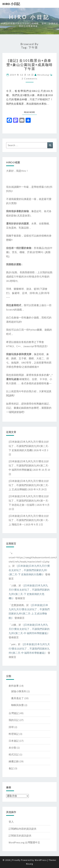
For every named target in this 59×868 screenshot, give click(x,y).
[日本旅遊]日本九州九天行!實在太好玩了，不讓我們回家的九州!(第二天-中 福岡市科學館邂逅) (29, 466)
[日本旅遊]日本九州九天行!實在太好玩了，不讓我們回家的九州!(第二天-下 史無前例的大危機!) (29, 446)
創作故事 (14, 686)
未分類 (12, 748)
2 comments (30, 79)
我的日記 (14, 720)
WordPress (41, 860)
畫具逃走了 (17, 698)
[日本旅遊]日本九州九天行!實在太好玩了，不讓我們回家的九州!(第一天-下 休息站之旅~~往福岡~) (29, 500)
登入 (11, 822)
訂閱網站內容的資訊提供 (22, 829)
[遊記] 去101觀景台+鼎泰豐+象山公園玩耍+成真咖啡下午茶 (30, 65)
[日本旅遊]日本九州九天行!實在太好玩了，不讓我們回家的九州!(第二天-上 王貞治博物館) (29, 485)
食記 (11, 768)
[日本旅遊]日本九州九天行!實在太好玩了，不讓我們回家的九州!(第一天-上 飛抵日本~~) (29, 520)
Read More (30, 112)
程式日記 (14, 754)
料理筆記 (14, 734)
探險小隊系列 (19, 691)
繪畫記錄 (14, 761)
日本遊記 (14, 741)
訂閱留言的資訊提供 (20, 836)
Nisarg (30, 864)
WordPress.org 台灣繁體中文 (24, 842)
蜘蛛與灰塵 (17, 705)
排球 (11, 727)
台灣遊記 (14, 713)
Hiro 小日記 (11, 4)
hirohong (43, 75)
